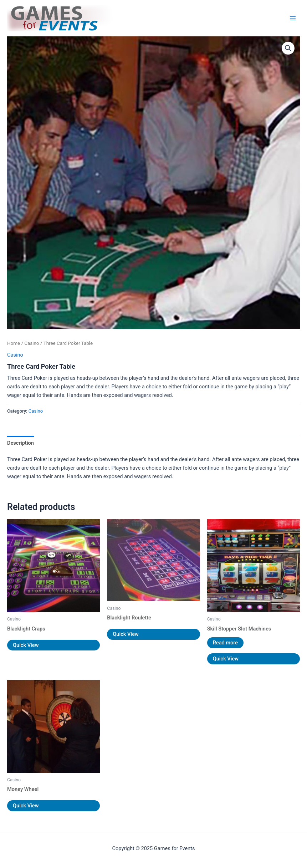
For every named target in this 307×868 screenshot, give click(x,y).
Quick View (26, 645)
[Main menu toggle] (293, 18)
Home (14, 343)
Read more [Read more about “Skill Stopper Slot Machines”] (225, 643)
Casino (32, 343)
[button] (288, 48)
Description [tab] (21, 443)
